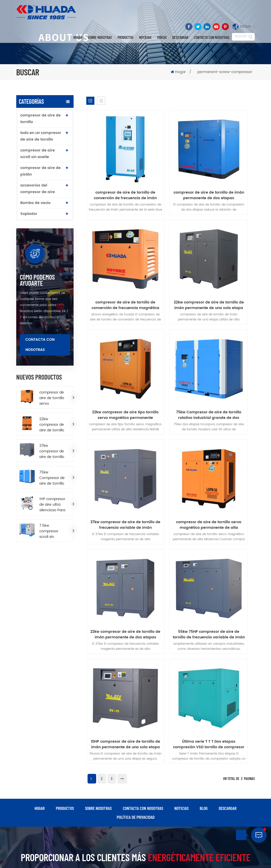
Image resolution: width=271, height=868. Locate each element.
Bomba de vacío (35, 203)
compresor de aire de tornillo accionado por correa (110, 810)
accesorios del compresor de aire (38, 189)
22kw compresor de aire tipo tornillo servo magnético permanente (171, 254)
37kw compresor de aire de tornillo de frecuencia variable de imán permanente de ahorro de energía (52, 451)
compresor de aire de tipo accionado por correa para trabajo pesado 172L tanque (166, 793)
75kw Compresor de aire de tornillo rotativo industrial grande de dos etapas (52, 478)
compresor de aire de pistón (40, 171)
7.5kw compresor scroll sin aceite (49, 531)
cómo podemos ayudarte (37, 280)
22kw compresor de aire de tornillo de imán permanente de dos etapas (228, 338)
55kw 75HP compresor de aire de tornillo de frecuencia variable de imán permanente (113, 423)
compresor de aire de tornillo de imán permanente (110, 731)
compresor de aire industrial (107, 778)
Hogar (78, 37)
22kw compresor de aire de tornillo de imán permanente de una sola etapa (113, 254)
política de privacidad (136, 585)
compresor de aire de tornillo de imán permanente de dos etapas (170, 170)
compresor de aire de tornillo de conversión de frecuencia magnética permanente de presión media (228, 170)
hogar (40, 576)
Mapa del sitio (131, 859)
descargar (180, 37)
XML (148, 859)
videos (162, 37)
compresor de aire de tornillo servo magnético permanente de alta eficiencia (52, 398)
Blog (204, 576)
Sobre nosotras (100, 37)
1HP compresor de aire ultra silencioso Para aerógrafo (52, 505)
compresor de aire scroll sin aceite (38, 154)
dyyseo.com (165, 854)
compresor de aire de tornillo (40, 119)
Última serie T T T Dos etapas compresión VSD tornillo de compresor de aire (228, 423)
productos (65, 576)
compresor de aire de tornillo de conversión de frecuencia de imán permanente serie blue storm (113, 170)
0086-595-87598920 (235, 738)
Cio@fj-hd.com (235, 749)
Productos (125, 37)
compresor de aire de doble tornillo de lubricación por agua (162, 817)
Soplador (29, 214)
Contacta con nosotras (212, 37)
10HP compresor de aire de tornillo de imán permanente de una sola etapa (170, 423)
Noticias (145, 37)
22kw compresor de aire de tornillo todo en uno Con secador (52, 425)
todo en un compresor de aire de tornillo (41, 136)
